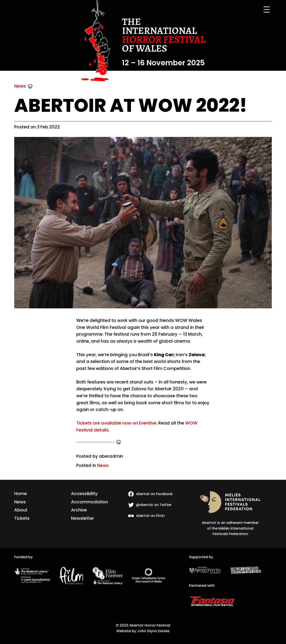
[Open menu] (267, 9)
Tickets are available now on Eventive (116, 423)
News (20, 86)
